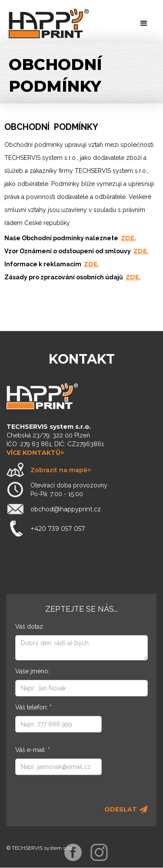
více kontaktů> (35, 453)
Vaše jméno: (32, 671)
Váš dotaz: (30, 626)
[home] (49, 23)
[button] (144, 23)
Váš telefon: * (33, 707)
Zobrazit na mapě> (61, 470)
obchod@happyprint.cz (66, 509)
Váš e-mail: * (33, 750)
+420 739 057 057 (58, 529)
